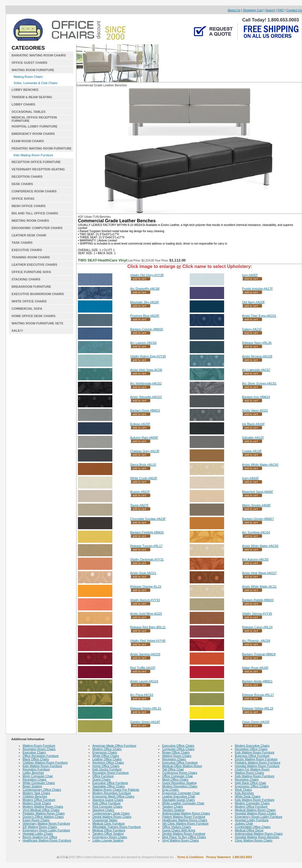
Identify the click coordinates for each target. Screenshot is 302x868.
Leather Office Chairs (107, 759)
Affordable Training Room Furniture (117, 827)
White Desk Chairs (248, 796)
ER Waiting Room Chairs (40, 827)
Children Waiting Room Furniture (45, 762)
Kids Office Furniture (106, 803)
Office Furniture (103, 776)
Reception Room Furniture (110, 773)
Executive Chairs (34, 752)
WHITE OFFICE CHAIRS (29, 301)
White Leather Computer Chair (183, 803)
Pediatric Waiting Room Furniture (258, 762)
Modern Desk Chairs (37, 803)
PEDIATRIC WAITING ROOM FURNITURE (41, 148)
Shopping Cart (253, 10)
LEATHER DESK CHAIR (29, 235)
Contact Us (294, 10)
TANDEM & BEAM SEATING (32, 97)
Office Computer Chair (177, 776)
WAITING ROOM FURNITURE (33, 70)
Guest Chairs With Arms (179, 830)
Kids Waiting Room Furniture (33, 155)
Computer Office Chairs (178, 749)
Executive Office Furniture (110, 783)
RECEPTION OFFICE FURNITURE (36, 162)
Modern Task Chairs (36, 793)
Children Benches (35, 796)
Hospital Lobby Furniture (252, 820)
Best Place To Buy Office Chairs (184, 837)
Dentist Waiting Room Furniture (184, 834)
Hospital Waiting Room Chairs (255, 813)
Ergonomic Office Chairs (252, 786)
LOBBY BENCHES (25, 90)
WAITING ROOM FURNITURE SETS (37, 323)
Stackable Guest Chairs (178, 800)
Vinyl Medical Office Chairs (41, 810)
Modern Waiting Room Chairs (43, 807)
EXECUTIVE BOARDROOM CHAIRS (38, 294)
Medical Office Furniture (109, 830)
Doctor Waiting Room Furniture (256, 759)
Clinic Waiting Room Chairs (254, 840)
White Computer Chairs (39, 783)
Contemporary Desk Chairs (111, 813)
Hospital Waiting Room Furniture (257, 766)
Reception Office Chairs (251, 749)
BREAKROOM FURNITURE (31, 287)
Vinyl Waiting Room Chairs (180, 840)
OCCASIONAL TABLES (29, 112)
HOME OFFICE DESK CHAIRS (33, 316)
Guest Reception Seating (179, 783)
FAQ (281, 10)
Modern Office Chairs (107, 749)
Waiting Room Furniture (39, 746)
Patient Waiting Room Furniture (184, 817)
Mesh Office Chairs (175, 779)
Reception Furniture (36, 769)
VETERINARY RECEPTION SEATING (38, 169)
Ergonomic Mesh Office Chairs (113, 796)
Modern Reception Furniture (112, 793)
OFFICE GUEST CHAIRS (29, 63)
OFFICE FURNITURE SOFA (31, 272)
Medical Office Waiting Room (182, 766)
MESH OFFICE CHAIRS (29, 206)
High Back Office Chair (250, 783)
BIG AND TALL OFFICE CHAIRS (35, 213)
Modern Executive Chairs (252, 746)
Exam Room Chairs (36, 820)
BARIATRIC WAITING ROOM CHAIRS (39, 55)
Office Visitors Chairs (176, 827)
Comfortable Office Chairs (253, 827)
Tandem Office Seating (108, 834)
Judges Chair (244, 823)
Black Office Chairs (36, 759)
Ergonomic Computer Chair (181, 793)
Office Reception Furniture (41, 756)
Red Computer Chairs (107, 807)
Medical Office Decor (249, 830)
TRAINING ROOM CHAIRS (31, 257)
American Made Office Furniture (114, 746)
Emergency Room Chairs (110, 837)
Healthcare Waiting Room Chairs (185, 820)
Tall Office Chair (173, 769)
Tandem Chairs (172, 807)
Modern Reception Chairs (180, 786)
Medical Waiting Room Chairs (255, 810)
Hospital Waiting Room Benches (257, 837)
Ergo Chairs (170, 790)
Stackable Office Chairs (109, 786)
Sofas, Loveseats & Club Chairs (35, 83)
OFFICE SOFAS (23, 199)
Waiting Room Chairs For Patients (116, 790)
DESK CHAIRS (22, 184)
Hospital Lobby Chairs (38, 834)
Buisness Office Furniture (252, 756)
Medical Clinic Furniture (109, 823)
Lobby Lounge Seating (108, 840)
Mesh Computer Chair (38, 776)
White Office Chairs (106, 756)
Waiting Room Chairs (28, 77)
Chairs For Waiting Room (252, 769)
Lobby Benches (33, 773)
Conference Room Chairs (180, 773)
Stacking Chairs (103, 810)
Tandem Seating (173, 810)
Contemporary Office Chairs (42, 790)
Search (270, 10)
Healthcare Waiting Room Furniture (47, 840)
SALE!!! (17, 331)
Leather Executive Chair (179, 796)
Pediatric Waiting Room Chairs (44, 813)
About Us (234, 10)
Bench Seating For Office (40, 837)
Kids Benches (244, 793)
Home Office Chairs (106, 766)
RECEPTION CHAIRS (27, 177)
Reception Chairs (34, 779)
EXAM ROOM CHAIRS (28, 141)
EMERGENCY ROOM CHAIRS (33, 134)
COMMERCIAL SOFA (27, 309)
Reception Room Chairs (39, 749)
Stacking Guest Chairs (108, 800)
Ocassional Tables (105, 820)
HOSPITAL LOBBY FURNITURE (35, 126)
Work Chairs (243, 790)
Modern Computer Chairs (252, 803)
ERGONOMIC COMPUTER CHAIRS (37, 228)
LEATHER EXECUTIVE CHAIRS (34, 265)
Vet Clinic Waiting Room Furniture (185, 823)
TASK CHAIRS (22, 243)
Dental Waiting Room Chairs (112, 817)
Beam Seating (32, 786)
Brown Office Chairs (176, 752)
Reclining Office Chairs (108, 762)
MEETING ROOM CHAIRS (30, 221)
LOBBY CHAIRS (23, 104)
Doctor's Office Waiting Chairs (43, 817)
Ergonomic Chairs (105, 752)
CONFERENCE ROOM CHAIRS (34, 191)
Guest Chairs (101, 779)
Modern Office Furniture (39, 800)
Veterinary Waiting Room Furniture (46, 823)
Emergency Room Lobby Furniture (46, 830)
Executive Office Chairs (178, 746)
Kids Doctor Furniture (107, 769)
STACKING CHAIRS (26, 279)
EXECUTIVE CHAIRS (27, 250)
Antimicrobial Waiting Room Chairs (186, 813)
